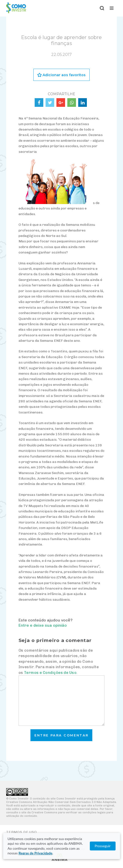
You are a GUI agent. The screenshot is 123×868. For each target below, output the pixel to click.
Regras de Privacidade (35, 853)
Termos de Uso (22, 832)
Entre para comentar (61, 735)
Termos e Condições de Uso (50, 673)
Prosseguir (102, 846)
